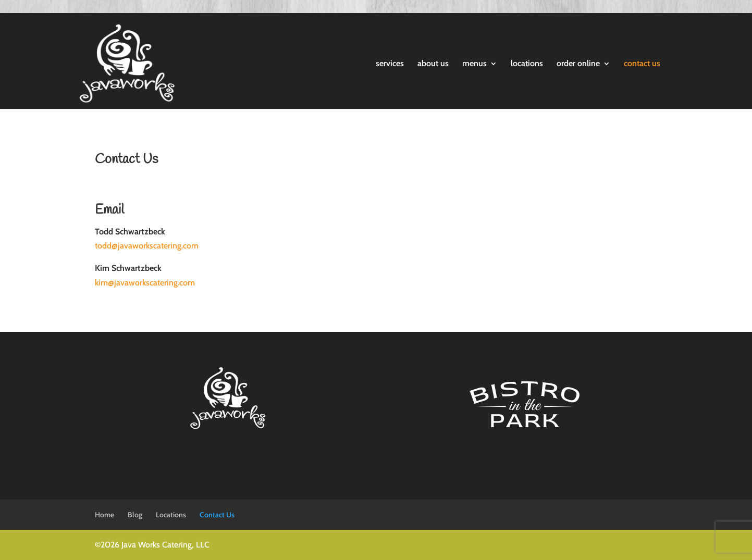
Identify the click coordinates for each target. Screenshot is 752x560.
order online (578, 64)
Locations (171, 515)
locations (527, 64)
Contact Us (217, 515)
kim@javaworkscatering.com (145, 283)
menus (474, 64)
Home (104, 515)
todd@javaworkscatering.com (147, 246)
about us (433, 64)
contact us (642, 64)
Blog (135, 515)
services (390, 64)
